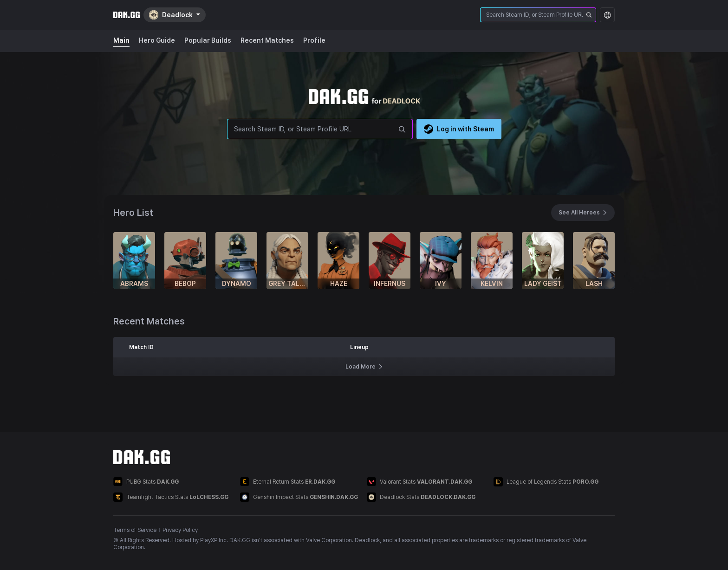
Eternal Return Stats (288, 482)
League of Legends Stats (546, 482)
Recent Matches (267, 40)
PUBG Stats (146, 482)
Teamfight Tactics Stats (171, 497)
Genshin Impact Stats (299, 497)
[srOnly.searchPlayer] (589, 15)
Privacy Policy (180, 530)
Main (121, 40)
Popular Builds (208, 40)
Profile (314, 40)
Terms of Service (135, 530)
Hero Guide (157, 40)
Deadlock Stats (421, 497)
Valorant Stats (419, 482)
